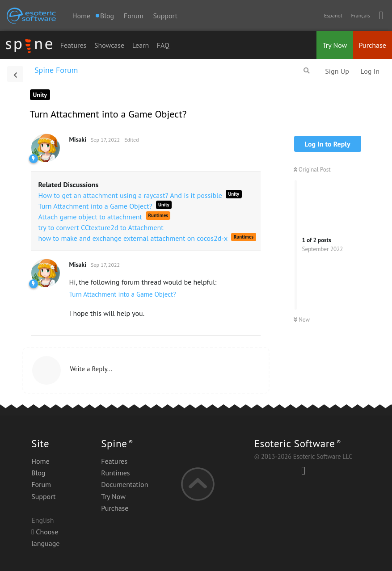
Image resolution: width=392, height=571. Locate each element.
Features (74, 45)
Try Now (335, 45)
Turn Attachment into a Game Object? (123, 294)
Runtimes (115, 473)
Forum (134, 16)
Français (360, 15)
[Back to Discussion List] (15, 74)
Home (81, 16)
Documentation (124, 484)
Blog (38, 473)
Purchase (373, 45)
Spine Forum (56, 70)
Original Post (312, 170)
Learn (141, 45)
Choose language (45, 537)
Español (333, 15)
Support (165, 16)
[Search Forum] (307, 71)
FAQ (163, 45)
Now (302, 320)
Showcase (109, 45)
